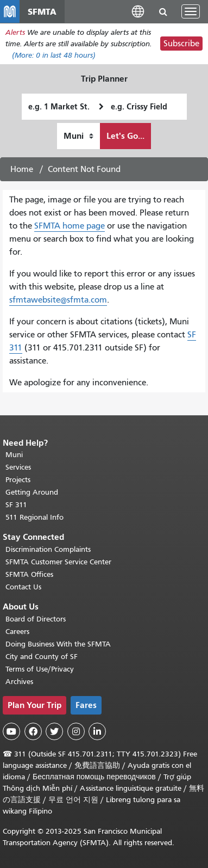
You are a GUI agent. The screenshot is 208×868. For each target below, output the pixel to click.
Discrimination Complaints (48, 549)
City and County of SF (42, 657)
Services (18, 467)
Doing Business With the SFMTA (58, 644)
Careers (17, 632)
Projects (18, 480)
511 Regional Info (34, 517)
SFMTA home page (70, 226)
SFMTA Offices (29, 574)
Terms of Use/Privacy (40, 669)
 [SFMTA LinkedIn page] (97, 731)
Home (22, 169)
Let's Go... (125, 136)
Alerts (15, 32)
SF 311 (16, 505)
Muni (14, 455)
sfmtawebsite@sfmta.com (58, 300)
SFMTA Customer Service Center (58, 562)
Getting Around (32, 492)
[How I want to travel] (78, 136)
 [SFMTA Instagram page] (76, 731)
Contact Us (23, 587)
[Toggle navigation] (191, 11)
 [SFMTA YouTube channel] (11, 731)
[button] (138, 11)
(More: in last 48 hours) (54, 55)
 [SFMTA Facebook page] (33, 731)
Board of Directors (36, 619)
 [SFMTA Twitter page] (54, 731)
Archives (19, 682)
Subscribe (181, 44)
